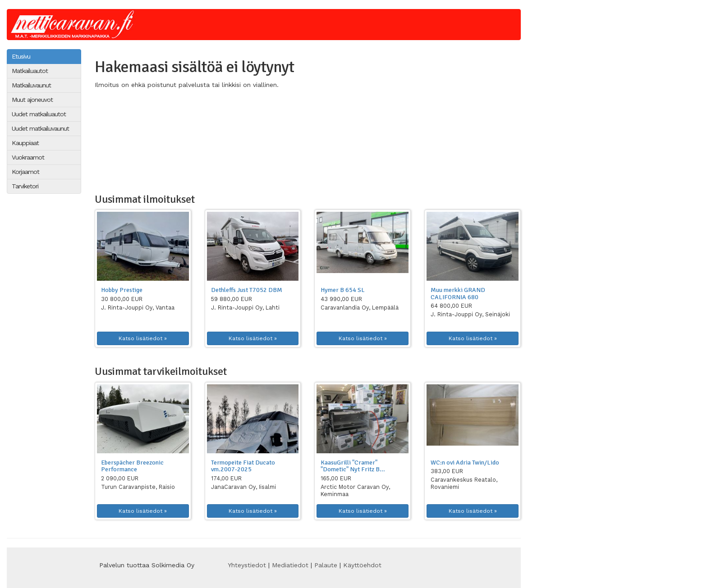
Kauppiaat (25, 143)
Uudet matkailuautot (39, 114)
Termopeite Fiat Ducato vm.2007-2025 (243, 466)
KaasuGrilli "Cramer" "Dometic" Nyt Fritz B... (353, 466)
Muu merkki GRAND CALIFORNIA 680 (458, 293)
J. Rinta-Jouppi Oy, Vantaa (138, 308)
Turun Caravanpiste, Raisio (138, 487)
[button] (143, 246)
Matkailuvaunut (31, 85)
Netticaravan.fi (75, 25)
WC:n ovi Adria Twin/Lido (465, 463)
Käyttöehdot (362, 565)
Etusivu (21, 56)
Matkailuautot (30, 71)
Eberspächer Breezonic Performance (132, 466)
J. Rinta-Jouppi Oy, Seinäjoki (470, 314)
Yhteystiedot (247, 565)
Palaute (326, 565)
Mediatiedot (290, 565)
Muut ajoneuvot (32, 100)
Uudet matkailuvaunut (40, 128)
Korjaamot (25, 172)
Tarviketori (25, 186)
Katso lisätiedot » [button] (143, 338)
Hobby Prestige (122, 290)
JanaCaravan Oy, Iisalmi (243, 487)
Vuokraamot (28, 157)
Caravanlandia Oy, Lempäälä (360, 308)
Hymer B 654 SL (343, 290)
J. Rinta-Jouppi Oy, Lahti (245, 308)
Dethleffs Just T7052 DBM (247, 290)
